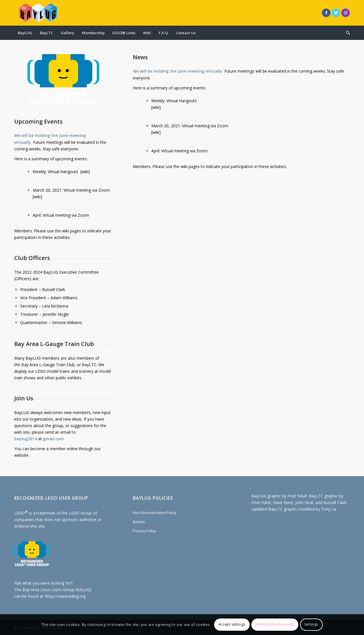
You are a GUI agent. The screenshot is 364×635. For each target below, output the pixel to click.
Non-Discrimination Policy (155, 513)
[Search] (346, 33)
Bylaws (139, 522)
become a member (48, 449)
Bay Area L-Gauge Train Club (48, 365)
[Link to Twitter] (336, 13)
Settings (311, 624)
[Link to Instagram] (346, 13)
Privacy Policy (144, 531)
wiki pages (72, 231)
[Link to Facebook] (326, 13)
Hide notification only (275, 624)
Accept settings (232, 624)
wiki (85, 172)
